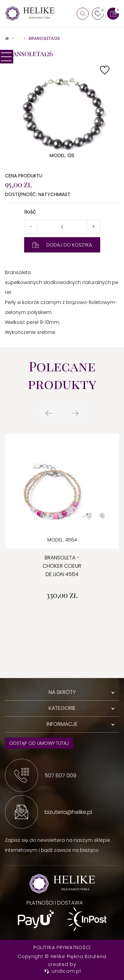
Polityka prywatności (62, 947)
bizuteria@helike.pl (68, 812)
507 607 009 (61, 776)
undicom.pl (63, 971)
